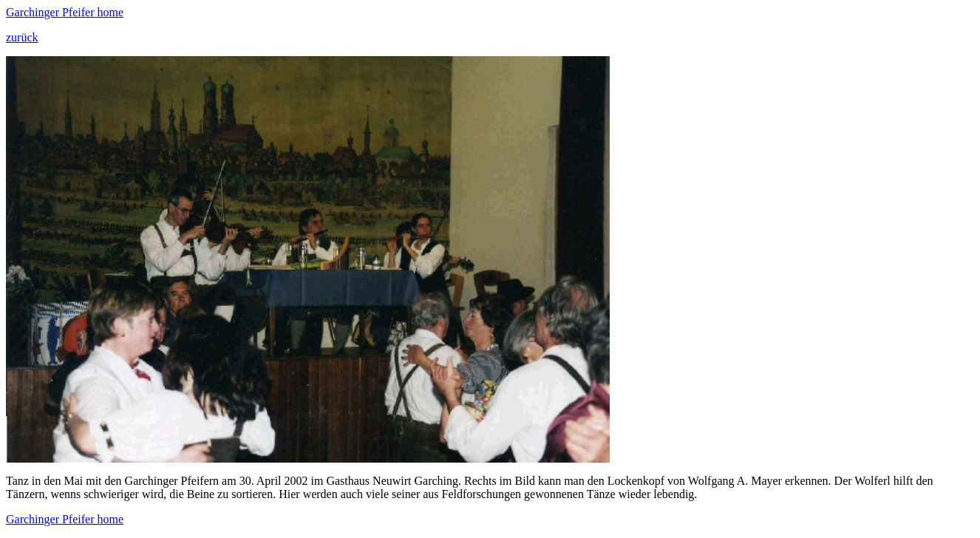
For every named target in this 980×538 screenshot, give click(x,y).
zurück (22, 37)
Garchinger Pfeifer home (65, 12)
